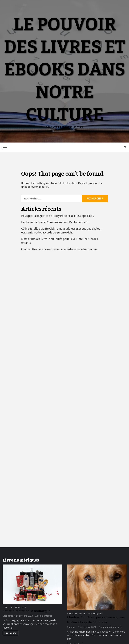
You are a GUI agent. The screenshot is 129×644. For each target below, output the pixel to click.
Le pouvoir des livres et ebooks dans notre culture (65, 69)
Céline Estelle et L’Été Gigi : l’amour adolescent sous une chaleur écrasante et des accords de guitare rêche (61, 231)
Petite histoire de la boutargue (27, 611)
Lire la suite (11, 633)
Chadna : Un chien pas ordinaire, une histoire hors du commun (59, 249)
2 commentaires (44, 616)
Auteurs (72, 614)
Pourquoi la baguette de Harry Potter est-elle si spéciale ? (58, 216)
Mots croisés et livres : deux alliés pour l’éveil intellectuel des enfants (60, 241)
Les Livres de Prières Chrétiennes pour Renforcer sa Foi (55, 222)
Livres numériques (14, 607)
